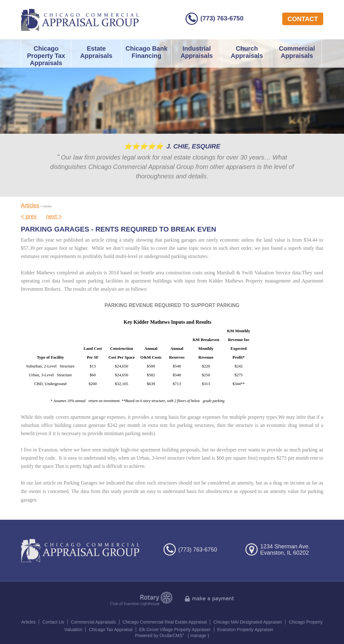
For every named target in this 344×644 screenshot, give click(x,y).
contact (303, 19)
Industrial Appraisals (197, 52)
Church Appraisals (247, 52)
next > (54, 216)
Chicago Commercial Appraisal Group (80, 20)
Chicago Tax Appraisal (111, 630)
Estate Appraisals (96, 52)
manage (198, 636)
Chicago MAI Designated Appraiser (248, 622)
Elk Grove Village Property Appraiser (175, 630)
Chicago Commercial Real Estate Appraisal (165, 622)
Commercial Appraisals (297, 52)
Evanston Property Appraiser (245, 630)
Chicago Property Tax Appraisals (46, 56)
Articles (30, 205)
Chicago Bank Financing (146, 52)
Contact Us (53, 622)
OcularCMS (172, 636)
